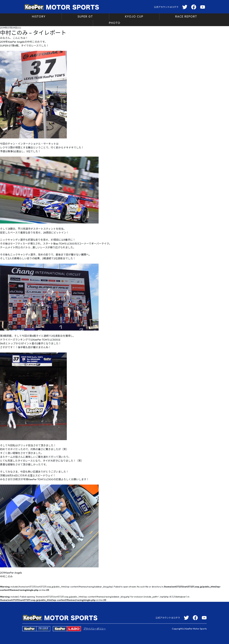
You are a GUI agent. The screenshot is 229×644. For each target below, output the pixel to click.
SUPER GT (85, 16)
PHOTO (115, 23)
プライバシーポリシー (95, 629)
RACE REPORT (186, 16)
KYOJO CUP (134, 16)
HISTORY (39, 16)
